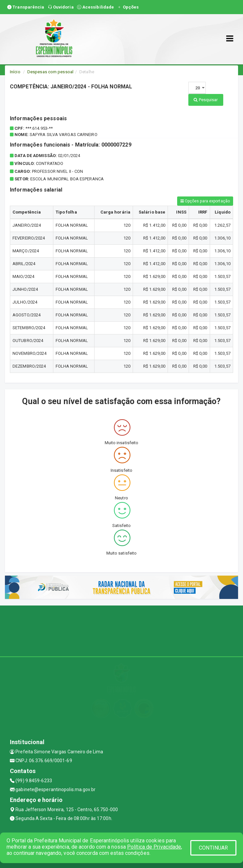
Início (15, 72)
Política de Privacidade (154, 847)
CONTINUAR (213, 848)
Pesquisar (206, 100)
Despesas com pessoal (50, 72)
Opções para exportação (205, 201)
